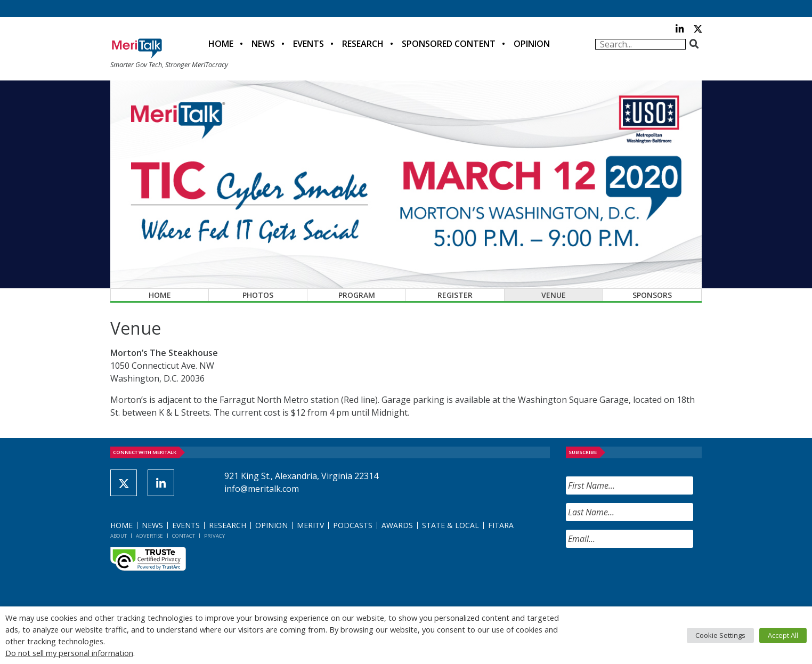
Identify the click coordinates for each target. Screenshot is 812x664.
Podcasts (353, 525)
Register (455, 295)
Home (221, 44)
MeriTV (310, 525)
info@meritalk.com (262, 489)
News (263, 44)
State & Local (450, 525)
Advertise (149, 536)
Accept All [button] (783, 635)
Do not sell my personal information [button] (69, 653)
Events (308, 44)
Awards (397, 525)
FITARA (501, 525)
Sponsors (652, 295)
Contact (184, 536)
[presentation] (647, 577)
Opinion (532, 44)
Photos (258, 295)
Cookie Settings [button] (720, 635)
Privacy (214, 536)
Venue (554, 295)
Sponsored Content (449, 44)
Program (357, 295)
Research (363, 44)
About (119, 536)
